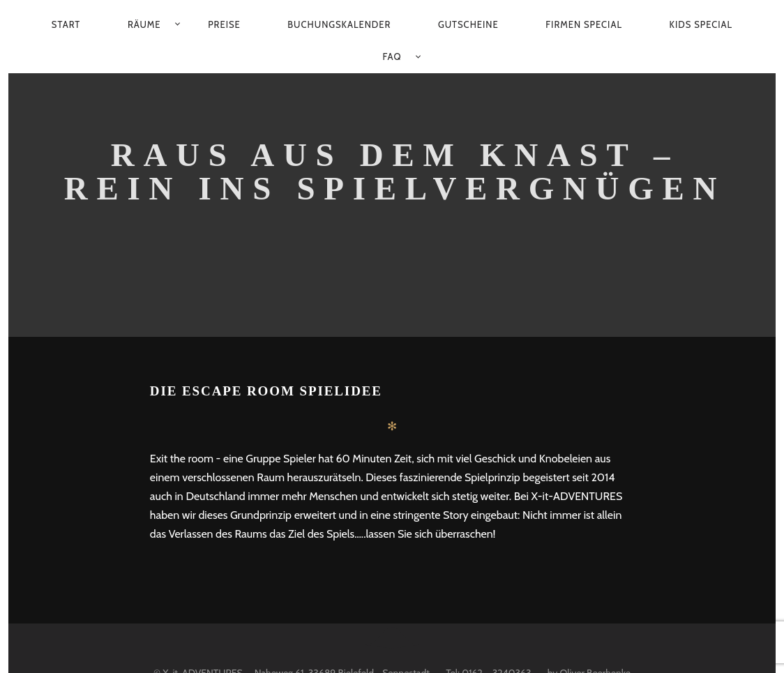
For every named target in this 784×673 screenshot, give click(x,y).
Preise (224, 24)
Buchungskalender (339, 24)
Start (66, 24)
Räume (144, 24)
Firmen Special (584, 24)
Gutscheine (468, 24)
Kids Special (701, 24)
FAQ (392, 56)
